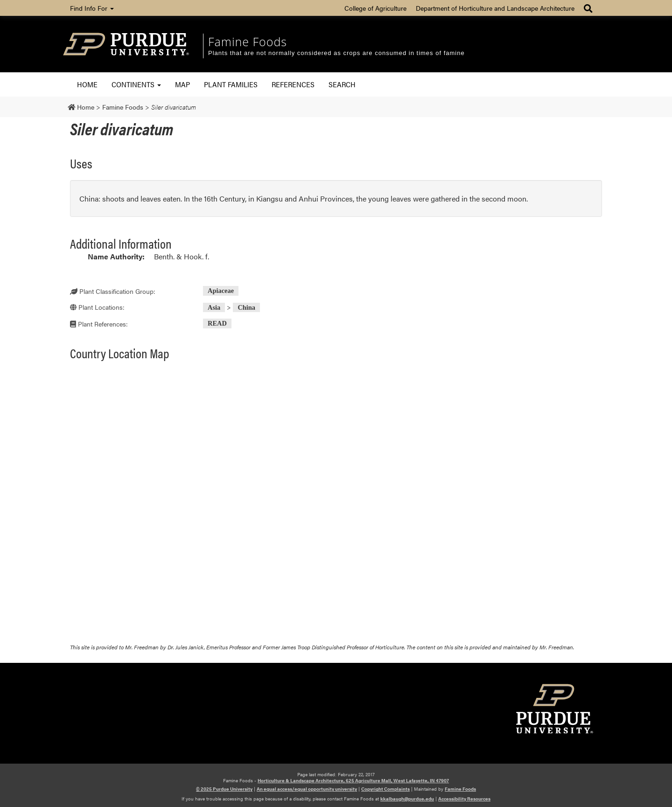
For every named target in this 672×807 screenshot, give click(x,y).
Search (342, 84)
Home (87, 84)
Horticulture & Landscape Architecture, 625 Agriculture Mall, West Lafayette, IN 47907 (353, 780)
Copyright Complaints (385, 789)
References (293, 84)
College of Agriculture (375, 8)
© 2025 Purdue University (224, 789)
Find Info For (92, 8)
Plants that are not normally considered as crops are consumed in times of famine (336, 53)
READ (217, 324)
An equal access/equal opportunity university (307, 789)
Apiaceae (221, 291)
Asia (214, 307)
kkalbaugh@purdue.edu (407, 799)
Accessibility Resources (464, 799)
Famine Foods (248, 42)
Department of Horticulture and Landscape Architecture (495, 8)
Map (182, 84)
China (246, 307)
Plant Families (231, 84)
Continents (136, 84)
